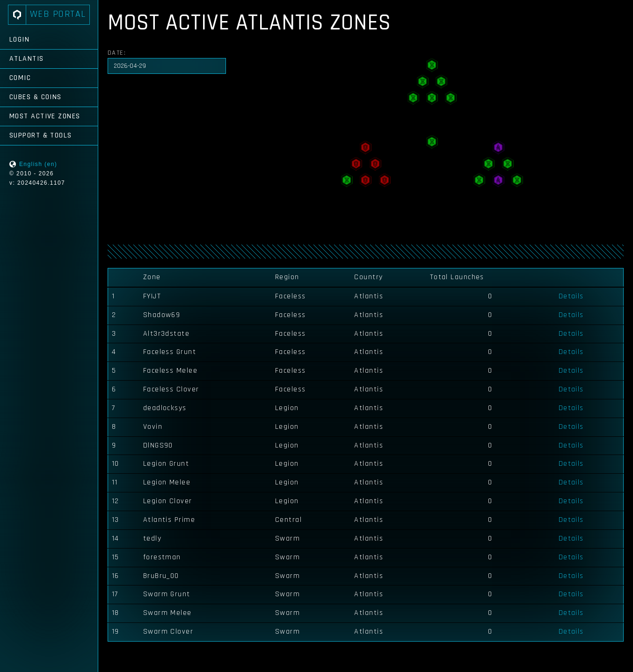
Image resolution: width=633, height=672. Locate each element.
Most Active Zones (45, 116)
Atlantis (27, 59)
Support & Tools (41, 135)
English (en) (38, 164)
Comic (20, 78)
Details (571, 296)
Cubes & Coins (36, 97)
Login (19, 40)
